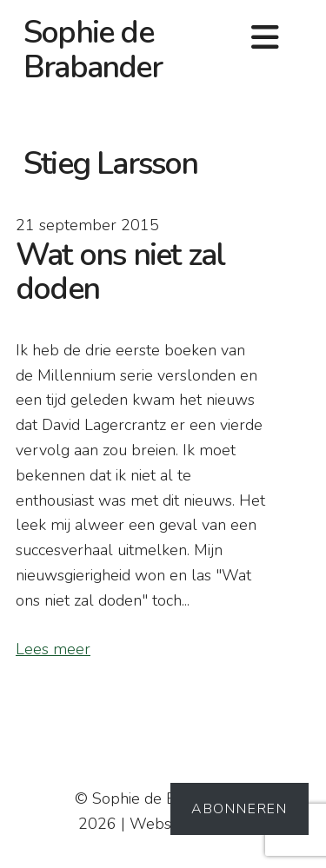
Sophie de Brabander (93, 50)
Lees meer (53, 649)
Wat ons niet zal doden (120, 272)
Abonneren (240, 809)
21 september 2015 (87, 225)
